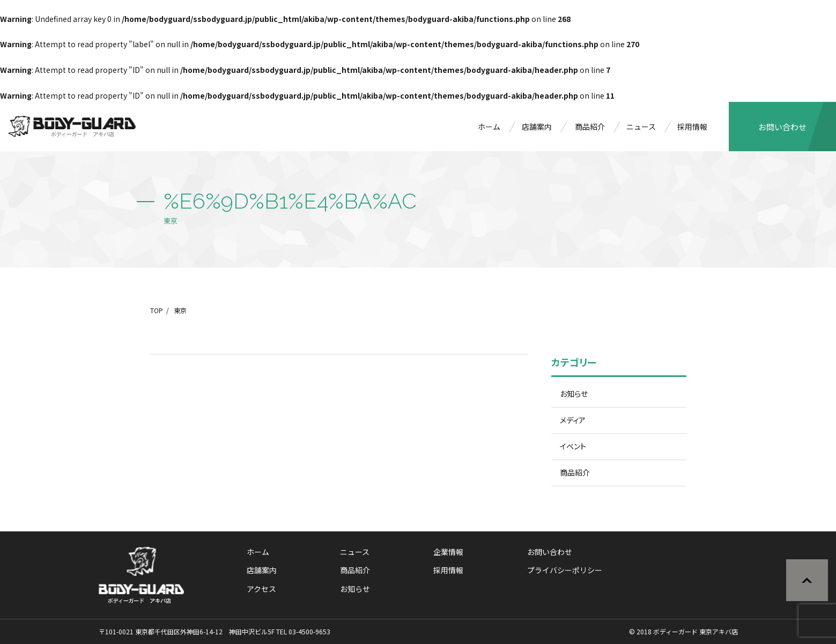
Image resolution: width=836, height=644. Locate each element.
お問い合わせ (782, 127)
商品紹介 (590, 127)
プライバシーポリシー (565, 570)
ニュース (641, 127)
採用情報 (692, 127)
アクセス (261, 589)
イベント (573, 446)
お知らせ (574, 394)
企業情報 (448, 552)
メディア (573, 420)
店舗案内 (537, 127)
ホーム (489, 127)
